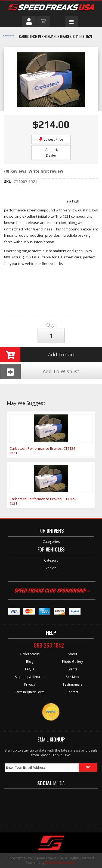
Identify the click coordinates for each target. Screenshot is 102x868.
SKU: (9, 181)
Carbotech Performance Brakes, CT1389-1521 (43, 501)
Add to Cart (37, 355)
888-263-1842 (49, 645)
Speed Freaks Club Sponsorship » (52, 590)
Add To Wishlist (40, 371)
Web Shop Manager (60, 863)
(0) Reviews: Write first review (34, 171)
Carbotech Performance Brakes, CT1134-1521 (43, 451)
